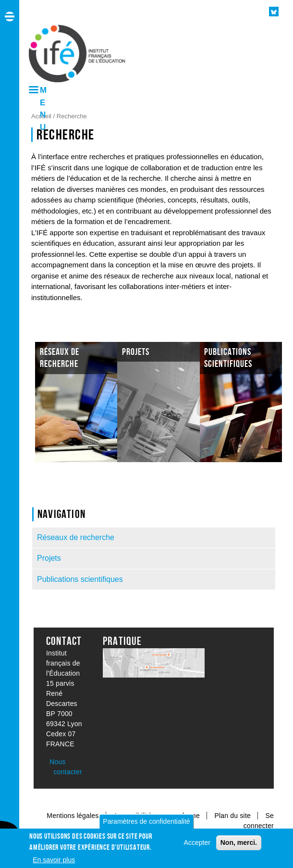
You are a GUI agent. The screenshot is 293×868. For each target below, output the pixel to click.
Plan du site (233, 816)
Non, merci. (239, 843)
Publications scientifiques (80, 579)
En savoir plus (54, 860)
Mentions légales (73, 816)
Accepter (197, 843)
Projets (49, 558)
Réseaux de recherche (76, 537)
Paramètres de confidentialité (146, 821)
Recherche (72, 116)
